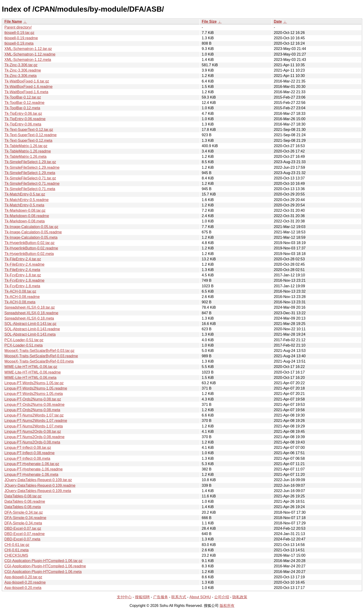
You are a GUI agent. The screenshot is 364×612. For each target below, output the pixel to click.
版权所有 (227, 606)
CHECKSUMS (16, 555)
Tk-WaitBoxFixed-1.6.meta (26, 92)
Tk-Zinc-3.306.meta (21, 76)
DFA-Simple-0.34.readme (25, 518)
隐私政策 (240, 597)
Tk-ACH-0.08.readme (22, 297)
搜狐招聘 (142, 597)
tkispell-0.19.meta (19, 43)
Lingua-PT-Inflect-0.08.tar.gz (28, 448)
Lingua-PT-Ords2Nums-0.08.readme (34, 405)
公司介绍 (222, 597)
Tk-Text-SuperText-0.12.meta (28, 141)
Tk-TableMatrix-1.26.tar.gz (26, 146)
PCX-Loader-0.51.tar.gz (24, 340)
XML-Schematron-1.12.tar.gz (28, 49)
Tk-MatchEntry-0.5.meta (24, 205)
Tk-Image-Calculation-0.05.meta (31, 237)
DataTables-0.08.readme (25, 501)
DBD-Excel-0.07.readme (24, 534)
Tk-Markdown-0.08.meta (24, 221)
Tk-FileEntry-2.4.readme (24, 264)
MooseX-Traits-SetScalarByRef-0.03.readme (41, 356)
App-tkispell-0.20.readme (25, 582)
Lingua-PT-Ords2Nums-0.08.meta (32, 410)
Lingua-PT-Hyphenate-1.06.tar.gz (32, 464)
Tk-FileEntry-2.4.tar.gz (23, 259)
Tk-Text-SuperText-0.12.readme (31, 135)
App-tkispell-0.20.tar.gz (23, 577)
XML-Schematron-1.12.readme (30, 54)
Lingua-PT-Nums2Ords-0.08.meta (32, 442)
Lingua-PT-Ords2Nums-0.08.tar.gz (33, 399)
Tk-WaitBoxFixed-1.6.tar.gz (27, 81)
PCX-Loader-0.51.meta (24, 345)
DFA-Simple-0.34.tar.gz (24, 512)
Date (278, 22)
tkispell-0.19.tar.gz (19, 33)
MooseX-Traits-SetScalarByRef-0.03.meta (39, 361)
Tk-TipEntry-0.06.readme (25, 119)
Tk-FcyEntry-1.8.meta (22, 286)
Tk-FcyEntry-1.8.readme (24, 280)
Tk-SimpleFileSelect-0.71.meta (30, 189)
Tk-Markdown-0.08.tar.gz (25, 210)
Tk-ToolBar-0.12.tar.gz (23, 97)
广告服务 (161, 597)
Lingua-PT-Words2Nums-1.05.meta (34, 394)
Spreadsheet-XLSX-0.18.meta (29, 318)
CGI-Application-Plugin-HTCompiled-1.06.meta (43, 572)
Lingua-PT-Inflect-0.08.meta (27, 458)
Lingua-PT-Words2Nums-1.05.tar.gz (34, 383)
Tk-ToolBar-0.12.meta (22, 108)
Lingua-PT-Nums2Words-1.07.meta (34, 426)
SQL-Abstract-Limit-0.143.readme (32, 329)
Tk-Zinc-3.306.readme (23, 70)
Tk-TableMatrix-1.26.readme (28, 151)
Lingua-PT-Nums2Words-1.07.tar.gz (34, 415)
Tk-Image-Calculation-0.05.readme (33, 232)
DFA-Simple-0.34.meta (23, 523)
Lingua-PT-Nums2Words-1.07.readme (36, 421)
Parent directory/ (18, 27)
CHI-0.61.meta (16, 550)
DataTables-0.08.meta (23, 507)
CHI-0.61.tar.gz (17, 545)
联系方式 (179, 597)
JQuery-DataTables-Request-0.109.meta (38, 491)
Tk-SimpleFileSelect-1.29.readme (32, 167)
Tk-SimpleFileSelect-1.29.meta (30, 173)
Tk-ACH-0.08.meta (20, 302)
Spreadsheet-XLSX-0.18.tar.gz (30, 307)
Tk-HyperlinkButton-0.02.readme (31, 248)
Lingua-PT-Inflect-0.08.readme (29, 453)
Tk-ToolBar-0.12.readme (24, 103)
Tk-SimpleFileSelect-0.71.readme (32, 184)
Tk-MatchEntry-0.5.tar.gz (25, 194)
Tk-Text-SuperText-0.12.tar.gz (29, 130)
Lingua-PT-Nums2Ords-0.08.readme (34, 437)
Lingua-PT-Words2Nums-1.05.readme (36, 388)
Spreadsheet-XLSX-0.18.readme (31, 313)
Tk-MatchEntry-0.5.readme (26, 200)
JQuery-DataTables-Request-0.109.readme (40, 485)
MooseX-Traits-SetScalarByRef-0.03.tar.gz (39, 351)
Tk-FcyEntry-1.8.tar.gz (23, 275)
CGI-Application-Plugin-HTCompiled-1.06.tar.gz (43, 561)
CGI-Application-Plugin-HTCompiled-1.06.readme (45, 566)
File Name (13, 22)
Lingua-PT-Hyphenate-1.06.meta (31, 475)
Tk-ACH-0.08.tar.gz (20, 291)
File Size (209, 22)
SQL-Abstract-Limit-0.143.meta (30, 334)
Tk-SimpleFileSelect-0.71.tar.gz (30, 178)
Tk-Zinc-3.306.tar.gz (21, 65)
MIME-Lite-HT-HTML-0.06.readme (33, 372)
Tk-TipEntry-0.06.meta (23, 124)
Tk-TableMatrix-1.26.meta (25, 157)
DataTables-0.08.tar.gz (23, 496)
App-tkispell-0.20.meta (23, 588)
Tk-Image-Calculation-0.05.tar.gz (31, 227)
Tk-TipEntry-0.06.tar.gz (23, 114)
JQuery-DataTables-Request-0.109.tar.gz (38, 480)
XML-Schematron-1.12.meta (28, 60)
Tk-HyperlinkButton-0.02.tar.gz (29, 243)
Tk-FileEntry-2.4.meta (22, 270)
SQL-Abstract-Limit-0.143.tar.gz (30, 324)
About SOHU (200, 597)
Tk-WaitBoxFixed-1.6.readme (28, 87)
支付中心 (124, 597)
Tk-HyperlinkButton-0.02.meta (29, 254)
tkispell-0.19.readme (21, 38)
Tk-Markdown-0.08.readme (27, 216)
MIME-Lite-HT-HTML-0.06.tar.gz (31, 367)
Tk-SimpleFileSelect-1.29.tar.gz (30, 162)
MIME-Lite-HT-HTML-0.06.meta (30, 378)
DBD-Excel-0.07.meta (22, 539)
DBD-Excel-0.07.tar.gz (23, 528)
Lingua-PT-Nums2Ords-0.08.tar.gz (33, 432)
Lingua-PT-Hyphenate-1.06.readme (34, 469)
